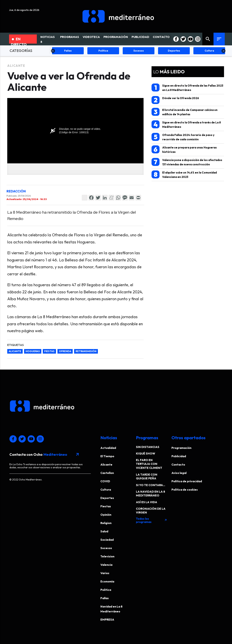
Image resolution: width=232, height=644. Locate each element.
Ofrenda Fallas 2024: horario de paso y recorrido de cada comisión (183, 137)
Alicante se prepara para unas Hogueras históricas (184, 149)
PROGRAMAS (70, 37)
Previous (53, 51)
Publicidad (179, 456)
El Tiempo (107, 456)
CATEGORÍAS (21, 51)
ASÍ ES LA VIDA (147, 502)
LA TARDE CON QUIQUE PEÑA (147, 476)
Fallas (105, 598)
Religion (106, 523)
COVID (105, 481)
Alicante (16, 66)
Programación (181, 448)
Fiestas (106, 506)
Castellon (107, 473)
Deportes (107, 498)
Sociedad (107, 540)
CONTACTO (161, 37)
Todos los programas (152, 520)
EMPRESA (107, 619)
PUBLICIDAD (140, 37)
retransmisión (86, 351)
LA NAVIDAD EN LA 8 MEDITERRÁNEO (151, 493)
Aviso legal (179, 473)
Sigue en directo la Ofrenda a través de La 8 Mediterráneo (186, 124)
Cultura (106, 490)
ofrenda (65, 351)
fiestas (49, 351)
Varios (105, 573)
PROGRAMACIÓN (116, 37)
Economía (107, 581)
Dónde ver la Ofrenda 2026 (175, 100)
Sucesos (106, 548)
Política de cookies (185, 490)
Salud (104, 531)
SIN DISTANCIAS (148, 447)
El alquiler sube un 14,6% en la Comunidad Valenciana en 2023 (184, 175)
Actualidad (108, 448)
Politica (106, 590)
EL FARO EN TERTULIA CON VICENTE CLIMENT (149, 464)
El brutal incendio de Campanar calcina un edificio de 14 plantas (185, 112)
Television (107, 556)
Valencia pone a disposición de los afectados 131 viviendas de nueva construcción (187, 162)
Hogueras (33, 351)
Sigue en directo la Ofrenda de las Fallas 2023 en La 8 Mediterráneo (187, 88)
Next (223, 51)
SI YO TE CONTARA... (151, 485)
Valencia (106, 565)
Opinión (106, 515)
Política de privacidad (187, 481)
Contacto (178, 464)
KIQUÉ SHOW (146, 453)
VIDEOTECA (91, 37)
